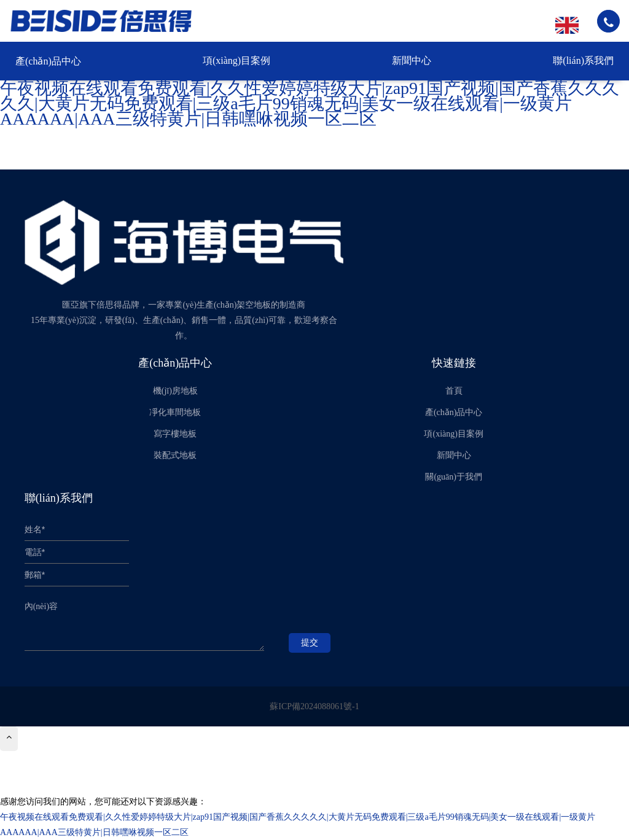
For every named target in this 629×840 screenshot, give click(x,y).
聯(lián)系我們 (583, 60)
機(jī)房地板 (175, 391)
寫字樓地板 (175, 434)
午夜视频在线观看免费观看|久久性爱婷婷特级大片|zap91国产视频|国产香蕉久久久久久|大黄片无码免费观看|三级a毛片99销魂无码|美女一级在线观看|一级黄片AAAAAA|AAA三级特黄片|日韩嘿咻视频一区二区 (310, 103)
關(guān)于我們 (454, 477)
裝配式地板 (175, 455)
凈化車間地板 (175, 412)
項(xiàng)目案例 (236, 60)
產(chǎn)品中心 (48, 61)
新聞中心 (412, 60)
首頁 (454, 391)
